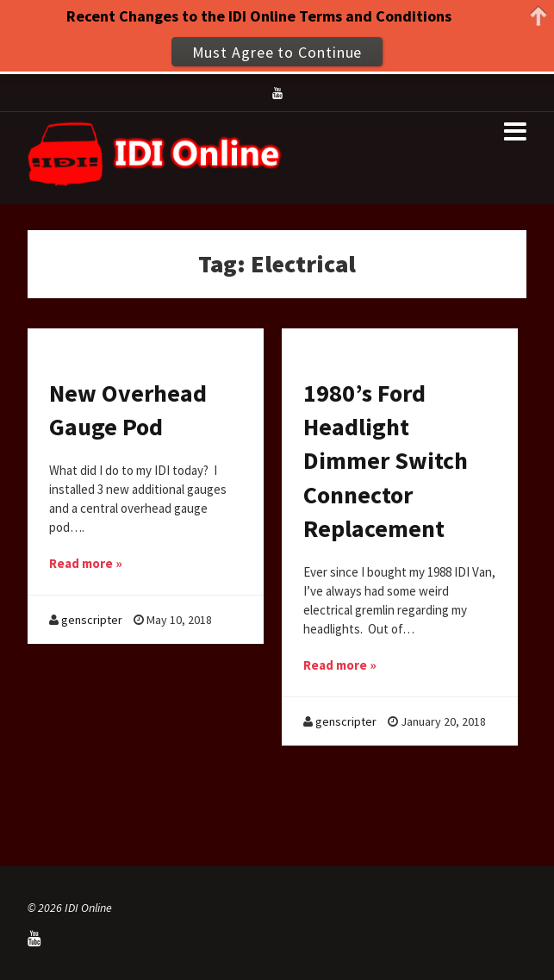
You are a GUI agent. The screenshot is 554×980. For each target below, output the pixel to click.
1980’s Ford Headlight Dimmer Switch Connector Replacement (386, 461)
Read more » (86, 563)
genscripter (92, 620)
